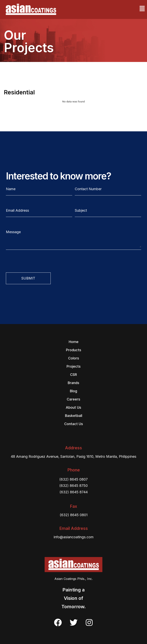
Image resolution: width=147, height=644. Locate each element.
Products (74, 350)
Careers (73, 399)
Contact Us (74, 424)
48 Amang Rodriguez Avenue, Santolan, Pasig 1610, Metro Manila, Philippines (73, 456)
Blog (73, 391)
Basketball (74, 416)
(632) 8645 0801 (74, 515)
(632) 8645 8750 (73, 486)
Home (74, 342)
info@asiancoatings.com (74, 537)
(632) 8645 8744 (74, 492)
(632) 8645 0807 (73, 479)
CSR (73, 375)
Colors (74, 358)
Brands (73, 383)
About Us (73, 407)
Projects (74, 366)
